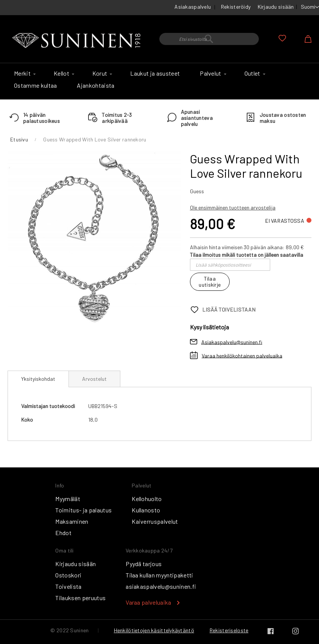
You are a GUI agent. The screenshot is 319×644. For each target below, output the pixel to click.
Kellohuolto (147, 499)
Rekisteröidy (236, 7)
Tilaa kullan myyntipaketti (159, 575)
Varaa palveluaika (148, 602)
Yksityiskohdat (38, 379)
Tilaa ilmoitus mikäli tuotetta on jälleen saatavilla (247, 255)
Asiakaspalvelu (193, 7)
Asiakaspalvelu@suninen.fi (232, 342)
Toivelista (68, 586)
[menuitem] (24, 73)
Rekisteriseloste (229, 630)
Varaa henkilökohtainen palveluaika (242, 355)
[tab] (38, 379)
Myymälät (68, 499)
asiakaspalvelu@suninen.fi (161, 586)
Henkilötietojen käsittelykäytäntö (154, 630)
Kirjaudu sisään (276, 7)
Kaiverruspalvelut (155, 521)
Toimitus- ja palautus (83, 510)
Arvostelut (94, 379)
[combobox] (209, 39)
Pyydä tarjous (144, 564)
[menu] (159, 81)
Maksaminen (72, 521)
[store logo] (78, 41)
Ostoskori (68, 575)
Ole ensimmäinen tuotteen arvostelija (233, 207)
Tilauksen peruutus (80, 598)
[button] (310, 7)
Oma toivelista (282, 38)
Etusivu (19, 139)
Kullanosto (146, 510)
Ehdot (63, 533)
